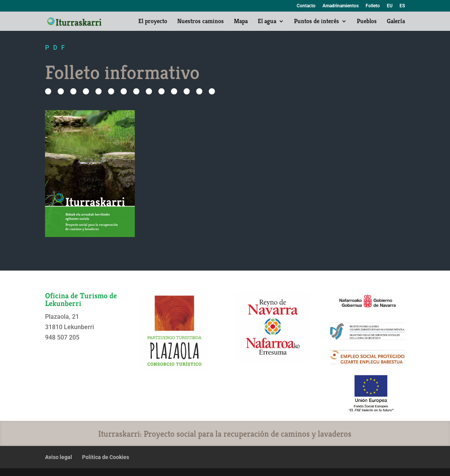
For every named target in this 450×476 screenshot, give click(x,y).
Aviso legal (59, 457)
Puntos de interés (317, 22)
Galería (396, 22)
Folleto (373, 6)
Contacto (306, 6)
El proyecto (153, 22)
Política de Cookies (106, 457)
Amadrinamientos (341, 6)
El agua (267, 22)
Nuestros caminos (201, 22)
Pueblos (367, 22)
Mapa (241, 22)
